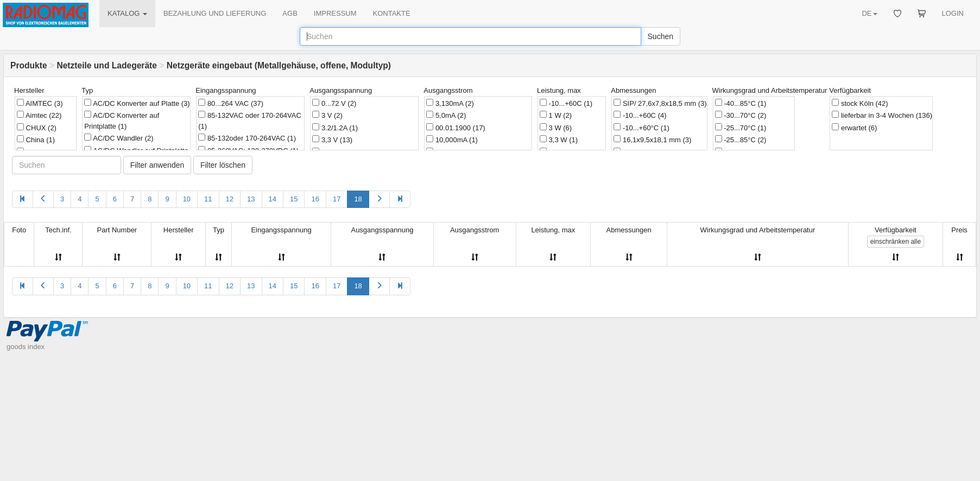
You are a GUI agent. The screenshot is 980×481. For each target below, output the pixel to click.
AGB (290, 13)
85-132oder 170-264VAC (247, 138)
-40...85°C (741, 103)
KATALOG (127, 13)
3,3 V (332, 140)
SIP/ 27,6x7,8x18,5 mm (660, 103)
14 (273, 199)
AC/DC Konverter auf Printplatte (122, 121)
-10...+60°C (641, 128)
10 (187, 199)
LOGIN (953, 13)
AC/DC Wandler (119, 138)
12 (230, 199)
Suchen (660, 36)
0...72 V (334, 103)
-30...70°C (741, 115)
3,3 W (559, 140)
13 (251, 199)
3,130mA (450, 103)
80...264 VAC (231, 103)
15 (294, 199)
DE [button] (869, 13)
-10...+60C (566, 103)
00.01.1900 (456, 128)
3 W (556, 128)
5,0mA (446, 115)
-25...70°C (741, 128)
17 (337, 199)
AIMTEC (40, 103)
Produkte (29, 65)
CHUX (37, 128)
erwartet (854, 128)
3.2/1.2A (335, 128)
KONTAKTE (392, 13)
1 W (556, 115)
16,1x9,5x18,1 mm (652, 140)
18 (358, 199)
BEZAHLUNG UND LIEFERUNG (215, 13)
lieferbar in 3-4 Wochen (882, 115)
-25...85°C (741, 140)
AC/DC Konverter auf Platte (137, 103)
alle (896, 242)
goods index (26, 347)
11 (208, 199)
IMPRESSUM (335, 13)
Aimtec (39, 115)
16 (315, 199)
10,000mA (452, 140)
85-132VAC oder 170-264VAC (250, 121)
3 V (327, 115)
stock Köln (860, 103)
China (36, 140)
